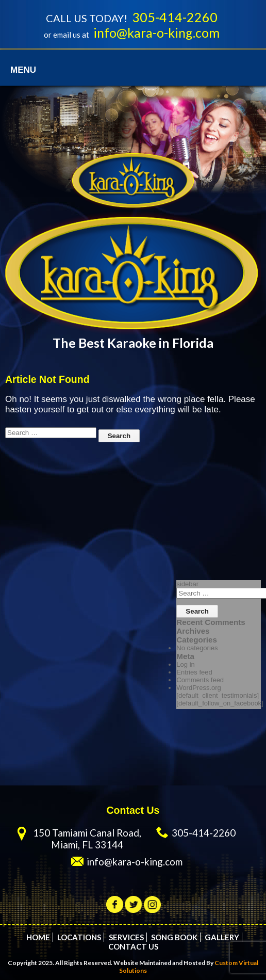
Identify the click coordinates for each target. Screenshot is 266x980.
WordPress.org (198, 688)
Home (38, 937)
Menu (23, 70)
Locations (79, 937)
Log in (185, 664)
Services (126, 937)
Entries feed (194, 672)
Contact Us (133, 946)
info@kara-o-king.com (156, 33)
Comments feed (200, 680)
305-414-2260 (175, 17)
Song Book (174, 937)
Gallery (222, 937)
